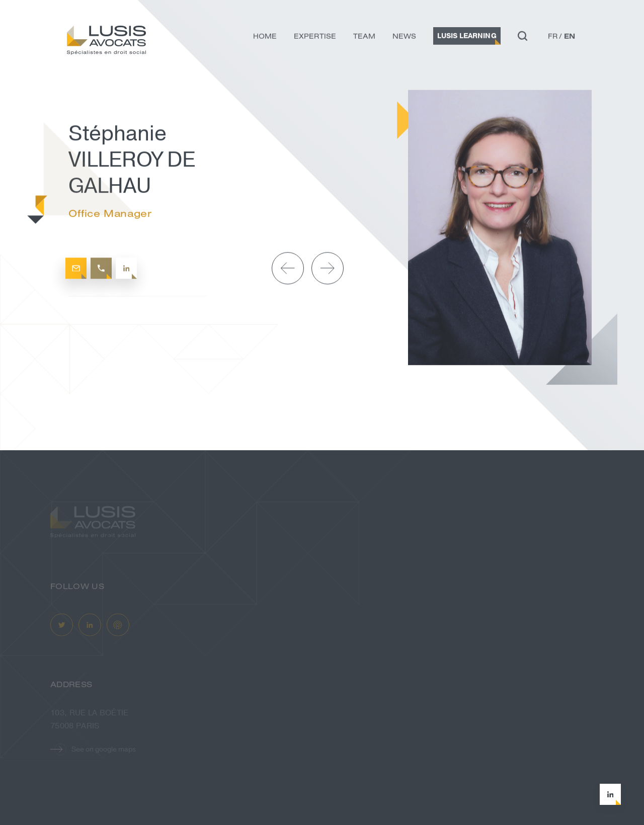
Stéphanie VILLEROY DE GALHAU (142, 88)
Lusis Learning (467, 37)
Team (364, 38)
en (570, 38)
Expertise (315, 38)
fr (553, 38)
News (404, 38)
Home (265, 38)
